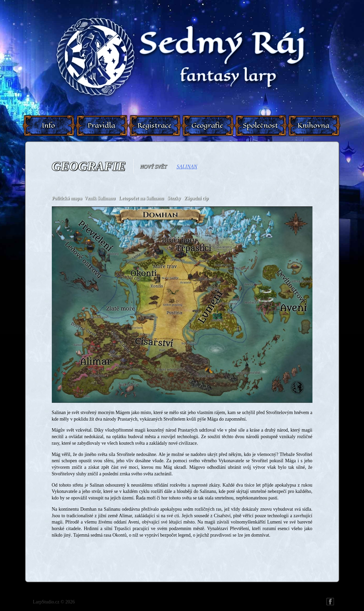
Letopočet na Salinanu (141, 198)
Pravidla (101, 125)
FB (330, 602)
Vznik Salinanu (100, 198)
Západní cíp (196, 198)
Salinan (187, 167)
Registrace (154, 125)
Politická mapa (67, 198)
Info (48, 125)
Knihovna (313, 125)
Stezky (174, 198)
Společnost (260, 125)
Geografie (207, 125)
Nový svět (154, 167)
